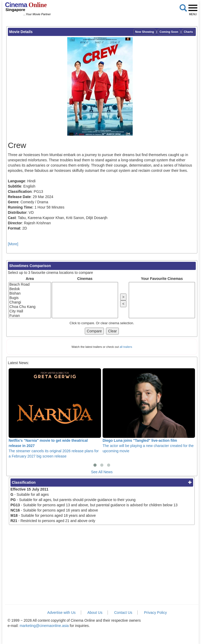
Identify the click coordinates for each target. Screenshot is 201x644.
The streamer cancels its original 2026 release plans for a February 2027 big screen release (55, 413)
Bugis (30, 298)
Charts (188, 32)
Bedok (30, 289)
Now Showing (144, 32)
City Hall (30, 311)
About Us (95, 613)
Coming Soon (169, 32)
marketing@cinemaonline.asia (44, 626)
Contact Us (123, 613)
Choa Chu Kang (30, 307)
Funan (30, 316)
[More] (13, 244)
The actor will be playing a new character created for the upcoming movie (149, 411)
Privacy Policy (155, 613)
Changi (30, 302)
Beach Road (30, 284)
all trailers (126, 347)
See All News (102, 472)
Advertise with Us (62, 613)
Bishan (30, 293)
